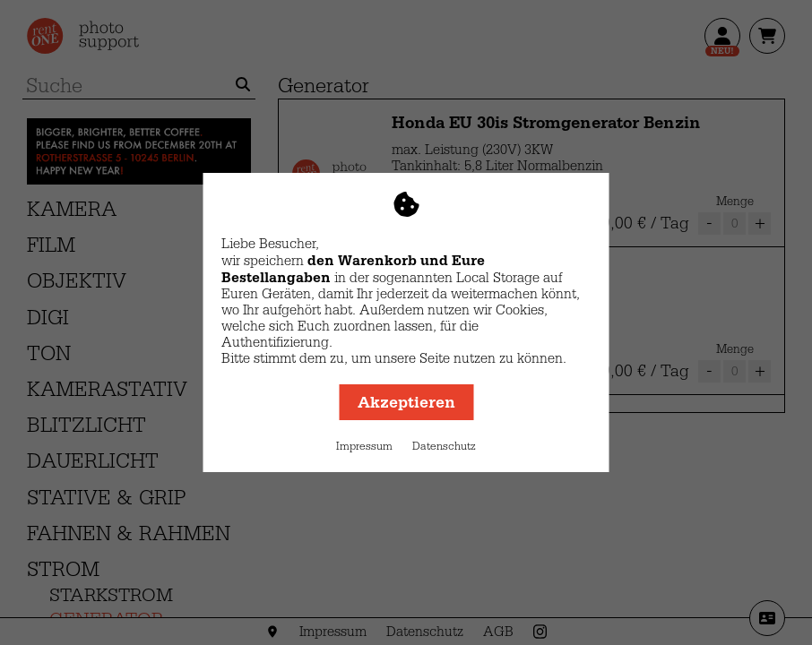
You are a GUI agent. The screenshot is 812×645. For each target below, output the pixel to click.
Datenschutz (444, 446)
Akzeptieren (406, 403)
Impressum (364, 446)
